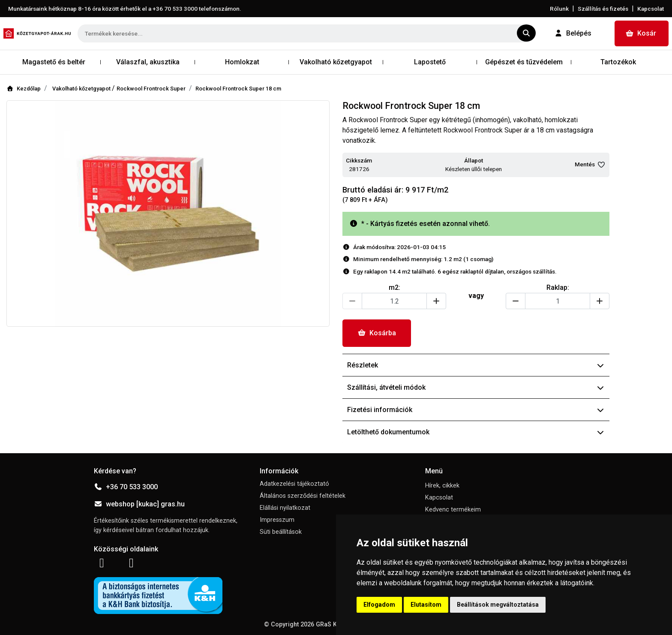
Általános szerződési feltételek (303, 496)
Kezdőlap (24, 89)
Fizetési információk (476, 410)
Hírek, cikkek (442, 486)
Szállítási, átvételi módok (476, 387)
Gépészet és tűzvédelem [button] (524, 62)
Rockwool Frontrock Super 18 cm (238, 89)
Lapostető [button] (430, 62)
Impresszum (277, 520)
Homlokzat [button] (242, 62)
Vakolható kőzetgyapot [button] (336, 62)
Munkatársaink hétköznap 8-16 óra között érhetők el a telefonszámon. (125, 9)
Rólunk (559, 9)
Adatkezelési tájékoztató (294, 484)
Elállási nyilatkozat (285, 508)
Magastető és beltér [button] (54, 62)
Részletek (476, 365)
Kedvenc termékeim (453, 510)
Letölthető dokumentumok (476, 432)
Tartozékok (618, 62)
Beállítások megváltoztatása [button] (498, 605)
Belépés (573, 33)
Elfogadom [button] (379, 605)
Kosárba (377, 333)
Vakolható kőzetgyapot (82, 89)
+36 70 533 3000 (126, 487)
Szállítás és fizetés (603, 9)
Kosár (641, 33)
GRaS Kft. (329, 624)
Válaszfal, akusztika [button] (148, 62)
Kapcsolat (651, 9)
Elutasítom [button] (426, 605)
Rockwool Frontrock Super (151, 89)
